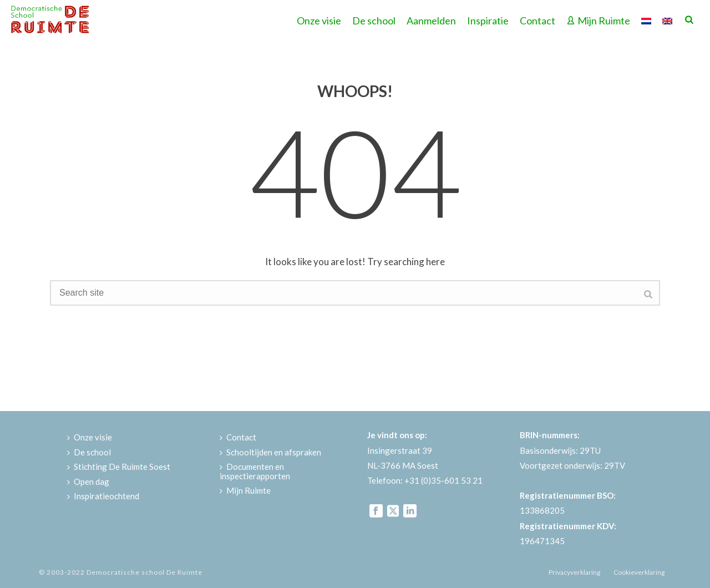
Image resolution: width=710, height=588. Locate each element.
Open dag (88, 481)
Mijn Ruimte (598, 21)
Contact (537, 21)
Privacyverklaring (574, 572)
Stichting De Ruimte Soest (119, 467)
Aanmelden (431, 21)
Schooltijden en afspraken (270, 452)
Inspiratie (488, 21)
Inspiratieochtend (103, 496)
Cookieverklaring (639, 572)
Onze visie (319, 21)
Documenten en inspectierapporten (255, 471)
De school (374, 21)
